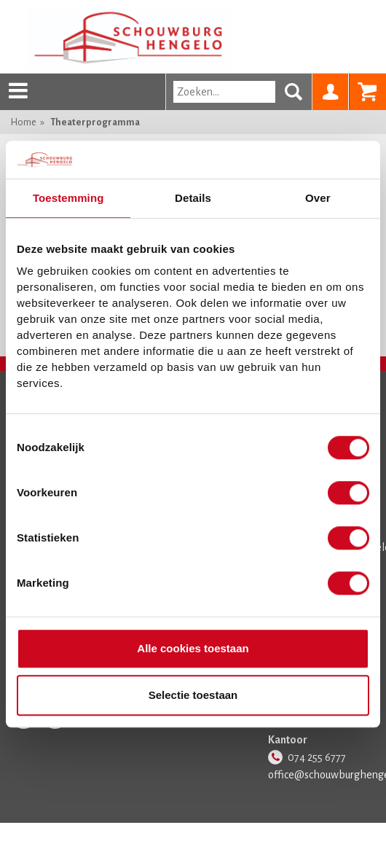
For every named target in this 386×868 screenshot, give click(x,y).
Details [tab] (193, 198)
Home (24, 122)
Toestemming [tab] (68, 198)
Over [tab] (318, 198)
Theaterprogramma (95, 122)
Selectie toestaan (193, 695)
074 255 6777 (317, 757)
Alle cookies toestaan (193, 649)
